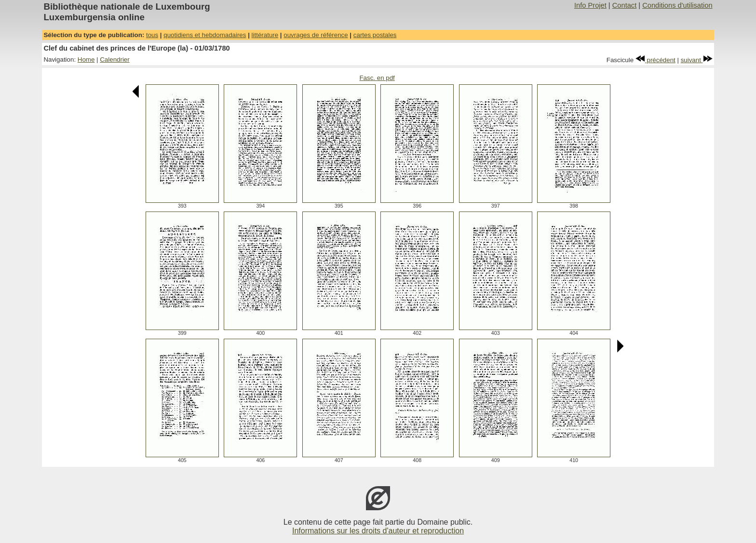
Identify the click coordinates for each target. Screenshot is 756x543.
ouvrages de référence (316, 35)
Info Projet (590, 5)
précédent (655, 60)
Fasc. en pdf (377, 78)
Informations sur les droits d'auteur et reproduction (378, 531)
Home (86, 60)
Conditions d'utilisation (677, 5)
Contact (625, 5)
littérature (265, 35)
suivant (697, 60)
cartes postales (375, 35)
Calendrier (115, 60)
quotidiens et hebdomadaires (205, 35)
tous (152, 35)
